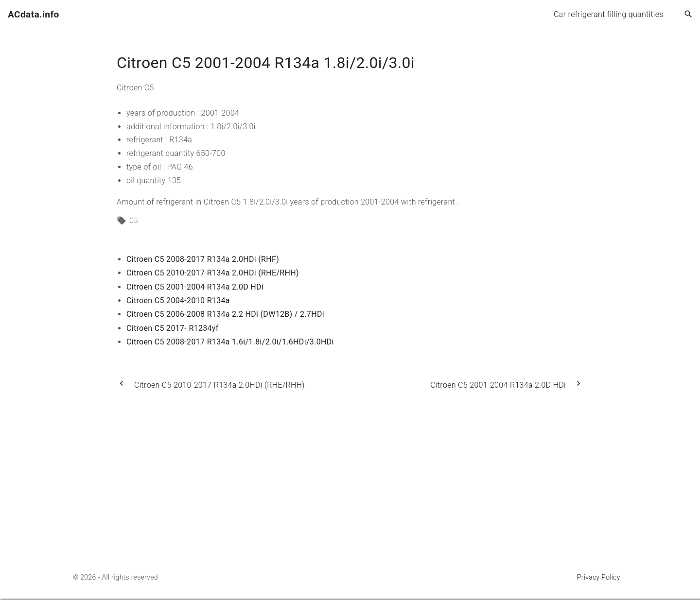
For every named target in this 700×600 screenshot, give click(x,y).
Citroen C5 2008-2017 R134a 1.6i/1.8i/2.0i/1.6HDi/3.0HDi (230, 342)
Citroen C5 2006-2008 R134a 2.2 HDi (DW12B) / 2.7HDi (225, 314)
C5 (134, 221)
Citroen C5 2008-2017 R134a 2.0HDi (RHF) (203, 259)
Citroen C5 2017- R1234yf (173, 328)
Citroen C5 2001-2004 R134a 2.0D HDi (195, 287)
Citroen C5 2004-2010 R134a (178, 300)
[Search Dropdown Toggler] (689, 15)
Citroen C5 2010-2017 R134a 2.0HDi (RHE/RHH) (213, 273)
